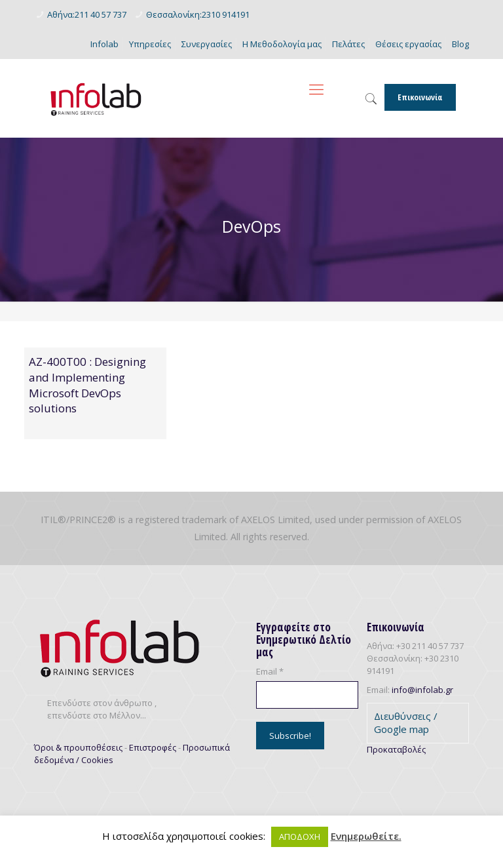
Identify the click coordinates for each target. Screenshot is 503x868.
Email (270, 671)
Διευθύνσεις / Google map (406, 722)
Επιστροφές (153, 747)
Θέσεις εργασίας (408, 44)
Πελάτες (348, 44)
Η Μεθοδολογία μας (282, 44)
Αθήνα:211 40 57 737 (87, 14)
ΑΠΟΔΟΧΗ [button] (300, 837)
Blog (460, 44)
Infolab (104, 44)
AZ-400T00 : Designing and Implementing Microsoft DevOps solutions (87, 385)
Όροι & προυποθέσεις (78, 747)
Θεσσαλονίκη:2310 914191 (198, 14)
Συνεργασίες (207, 44)
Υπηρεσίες (150, 44)
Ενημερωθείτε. (366, 836)
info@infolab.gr (422, 690)
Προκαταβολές (396, 749)
